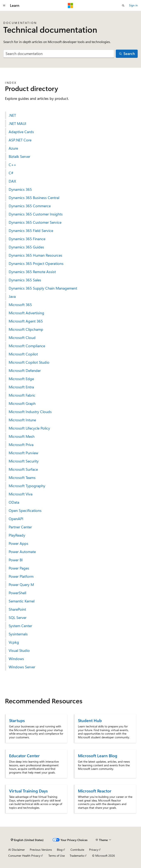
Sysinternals (18, 634)
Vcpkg (14, 642)
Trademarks (77, 856)
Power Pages (19, 568)
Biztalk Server (19, 156)
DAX (12, 181)
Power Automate (22, 552)
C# (11, 173)
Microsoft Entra (21, 387)
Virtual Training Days (28, 791)
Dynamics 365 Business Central (34, 198)
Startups (17, 720)
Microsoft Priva (21, 445)
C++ (12, 165)
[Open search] (123, 6)
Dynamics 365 (20, 189)
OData (14, 502)
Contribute (77, 850)
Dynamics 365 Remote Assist (32, 272)
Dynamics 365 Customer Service (35, 222)
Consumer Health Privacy (24, 856)
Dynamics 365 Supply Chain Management (43, 288)
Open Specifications (25, 510)
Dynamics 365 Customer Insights (36, 214)
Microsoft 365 (20, 305)
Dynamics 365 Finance (27, 239)
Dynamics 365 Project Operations (36, 263)
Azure (13, 148)
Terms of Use (57, 856)
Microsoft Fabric (22, 395)
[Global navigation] (4, 6)
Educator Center (24, 756)
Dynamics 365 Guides (26, 247)
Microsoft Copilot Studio (29, 362)
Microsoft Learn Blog (98, 756)
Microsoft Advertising (26, 313)
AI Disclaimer (17, 850)
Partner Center (20, 527)
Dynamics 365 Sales (25, 280)
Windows (16, 659)
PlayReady (17, 535)
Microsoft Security (24, 461)
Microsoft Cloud (22, 338)
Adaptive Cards (21, 132)
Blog (60, 850)
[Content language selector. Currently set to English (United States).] (27, 840)
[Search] (127, 54)
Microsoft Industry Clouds (30, 412)
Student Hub (90, 720)
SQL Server (18, 618)
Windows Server (22, 667)
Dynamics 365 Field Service (31, 231)
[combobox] (59, 54)
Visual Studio (19, 650)
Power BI (16, 560)
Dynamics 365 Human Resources (35, 255)
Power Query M (21, 585)
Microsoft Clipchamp (26, 329)
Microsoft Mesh (22, 436)
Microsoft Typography (27, 486)
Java (12, 296)
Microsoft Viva (21, 494)
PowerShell (17, 593)
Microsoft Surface (23, 469)
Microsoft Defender (25, 371)
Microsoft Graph (22, 403)
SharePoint (17, 609)
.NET (12, 115)
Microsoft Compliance (27, 346)
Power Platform (21, 576)
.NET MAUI (17, 124)
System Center (20, 626)
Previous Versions (41, 850)
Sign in (133, 5)
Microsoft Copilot (23, 354)
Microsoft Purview (23, 453)
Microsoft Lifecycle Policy (29, 428)
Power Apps (19, 543)
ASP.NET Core (20, 140)
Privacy (94, 850)
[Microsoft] (70, 6)
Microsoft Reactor (95, 791)
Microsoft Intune (22, 420)
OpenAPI (16, 519)
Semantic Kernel (22, 601)
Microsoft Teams (22, 478)
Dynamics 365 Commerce (30, 206)
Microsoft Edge (21, 379)
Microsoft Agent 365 (26, 321)
